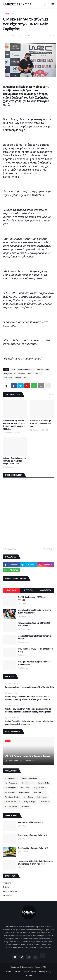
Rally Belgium (10, 788)
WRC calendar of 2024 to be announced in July (35, 650)
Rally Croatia (10, 792)
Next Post (48, 549)
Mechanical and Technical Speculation (21, 778)
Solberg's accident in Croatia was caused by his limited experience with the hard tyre (29, 723)
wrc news (8, 378)
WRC (30, 374)
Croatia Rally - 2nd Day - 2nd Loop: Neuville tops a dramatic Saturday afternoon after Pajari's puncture (27, 698)
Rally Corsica (39, 788)
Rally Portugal (30, 802)
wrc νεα (18, 378)
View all (51, 394)
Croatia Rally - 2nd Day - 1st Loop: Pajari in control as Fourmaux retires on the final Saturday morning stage (28, 710)
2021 (13, 14)
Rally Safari (44, 802)
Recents (28, 590)
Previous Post (10, 549)
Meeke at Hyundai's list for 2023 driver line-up (34, 637)
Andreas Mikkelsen (26, 370)
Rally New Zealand (12, 802)
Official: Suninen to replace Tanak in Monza (28, 756)
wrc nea (38, 374)
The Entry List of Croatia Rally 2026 (33, 848)
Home (6, 14)
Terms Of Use (30, 972)
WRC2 (27, 378)
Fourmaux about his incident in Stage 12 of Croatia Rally (29, 687)
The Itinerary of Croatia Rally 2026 (32, 835)
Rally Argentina (28, 783)
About (18, 972)
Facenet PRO (41, 967)
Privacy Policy (45, 972)
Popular (12, 590)
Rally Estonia (24, 792)
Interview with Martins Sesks (30, 822)
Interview (7, 883)
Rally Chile (25, 788)
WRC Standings (11, 807)
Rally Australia (44, 783)
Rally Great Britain (12, 797)
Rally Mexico (42, 797)
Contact (28, 975)
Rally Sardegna (43, 370)
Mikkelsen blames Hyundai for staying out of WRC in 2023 (35, 611)
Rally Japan (28, 797)
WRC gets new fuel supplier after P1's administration (34, 663)
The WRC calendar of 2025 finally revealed (32, 599)
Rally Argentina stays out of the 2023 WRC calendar (34, 624)
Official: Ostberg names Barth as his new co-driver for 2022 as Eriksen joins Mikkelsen (14, 425)
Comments (45, 590)
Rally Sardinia (10, 374)
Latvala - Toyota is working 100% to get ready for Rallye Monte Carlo (15, 461)
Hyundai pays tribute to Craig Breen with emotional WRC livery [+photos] (35, 863)
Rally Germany (40, 792)
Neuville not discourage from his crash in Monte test (40, 423)
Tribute (6, 887)
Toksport (22, 374)
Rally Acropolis (11, 783)
